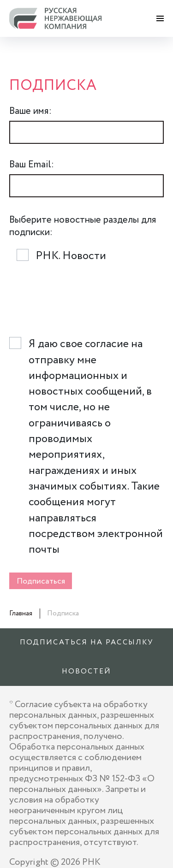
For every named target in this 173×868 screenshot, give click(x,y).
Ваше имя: (30, 111)
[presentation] (79, 302)
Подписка (63, 613)
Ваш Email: (32, 165)
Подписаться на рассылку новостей (86, 657)
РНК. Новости (71, 256)
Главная (21, 613)
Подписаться (41, 581)
